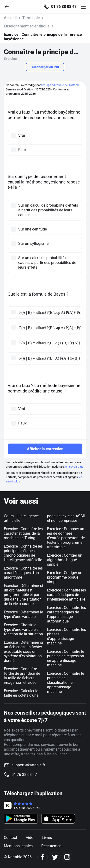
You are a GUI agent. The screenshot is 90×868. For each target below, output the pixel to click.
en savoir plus (74, 467)
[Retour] (9, 6)
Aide (29, 838)
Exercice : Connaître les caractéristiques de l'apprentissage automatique (66, 614)
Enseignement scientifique (27, 26)
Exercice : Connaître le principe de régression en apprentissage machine (66, 658)
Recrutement (52, 846)
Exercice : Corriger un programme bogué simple (65, 577)
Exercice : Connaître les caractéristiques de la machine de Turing (23, 533)
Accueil (10, 18)
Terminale (31, 18)
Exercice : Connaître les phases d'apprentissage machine (66, 636)
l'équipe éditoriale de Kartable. (61, 85)
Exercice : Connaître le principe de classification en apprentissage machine (66, 682)
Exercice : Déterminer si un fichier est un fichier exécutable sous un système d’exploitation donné (23, 651)
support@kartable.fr (28, 765)
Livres (47, 838)
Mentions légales (18, 846)
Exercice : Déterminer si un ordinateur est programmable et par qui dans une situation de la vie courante (23, 595)
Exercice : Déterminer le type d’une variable (23, 614)
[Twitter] (55, 857)
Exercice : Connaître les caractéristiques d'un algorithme (23, 573)
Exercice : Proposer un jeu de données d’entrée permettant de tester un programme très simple (66, 538)
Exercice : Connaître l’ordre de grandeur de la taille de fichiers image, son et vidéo (22, 676)
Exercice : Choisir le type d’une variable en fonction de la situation (23, 630)
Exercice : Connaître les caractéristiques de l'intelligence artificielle (66, 595)
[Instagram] (67, 857)
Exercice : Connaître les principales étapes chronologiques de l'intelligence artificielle (23, 553)
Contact (10, 838)
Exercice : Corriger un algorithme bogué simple (65, 560)
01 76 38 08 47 (64, 7)
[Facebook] (43, 857)
